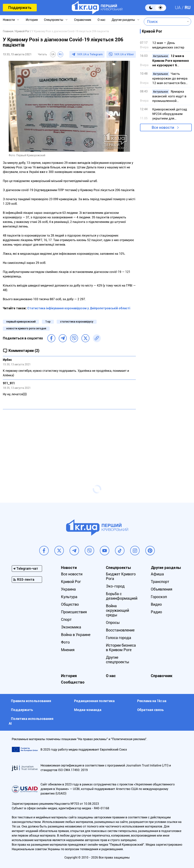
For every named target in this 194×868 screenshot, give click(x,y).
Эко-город (115, 586)
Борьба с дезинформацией (122, 596)
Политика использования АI (31, 721)
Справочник (83, 20)
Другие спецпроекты (118, 660)
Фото (65, 642)
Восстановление (120, 630)
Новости (9, 20)
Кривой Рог (71, 582)
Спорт (66, 620)
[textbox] (165, 22)
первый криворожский (21, 322)
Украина (68, 589)
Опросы (113, 623)
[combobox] (165, 22)
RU (188, 8)
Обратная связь (150, 710)
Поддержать (20, 8)
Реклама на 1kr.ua (152, 701)
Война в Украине (76, 635)
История (32, 20)
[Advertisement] (69, 440)
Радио (156, 612)
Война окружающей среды (117, 610)
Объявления (162, 589)
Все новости (163, 127)
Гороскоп (159, 597)
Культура (69, 597)
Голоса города (119, 638)
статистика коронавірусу (77, 322)
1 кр (48, 322)
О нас (101, 20)
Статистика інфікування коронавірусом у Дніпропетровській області (79, 308)
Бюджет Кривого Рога (121, 576)
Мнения (68, 650)
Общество (70, 604)
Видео (156, 604)
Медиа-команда (88, 710)
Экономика (71, 627)
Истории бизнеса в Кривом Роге (121, 648)
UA (178, 8)
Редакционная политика (94, 701)
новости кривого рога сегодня (26, 328)
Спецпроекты (54, 20)
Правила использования (31, 701)
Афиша (157, 574)
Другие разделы (123, 20)
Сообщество (73, 682)
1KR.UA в (90, 54)
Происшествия (74, 612)
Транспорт (160, 582)
